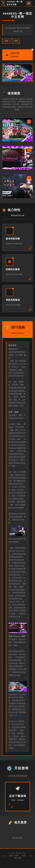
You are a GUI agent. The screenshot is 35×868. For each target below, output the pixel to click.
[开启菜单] (29, 3)
